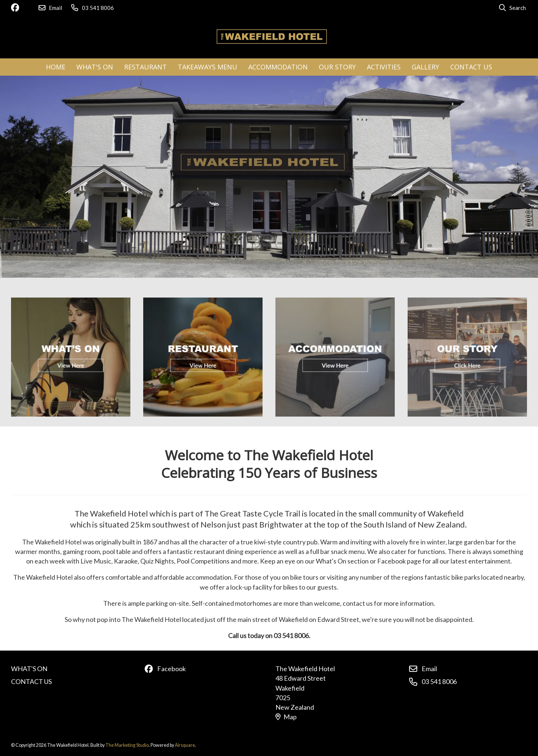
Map (286, 717)
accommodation (208, 577)
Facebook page (399, 561)
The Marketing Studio (127, 745)
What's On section (342, 561)
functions (431, 551)
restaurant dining (219, 551)
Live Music (96, 561)
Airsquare (185, 745)
